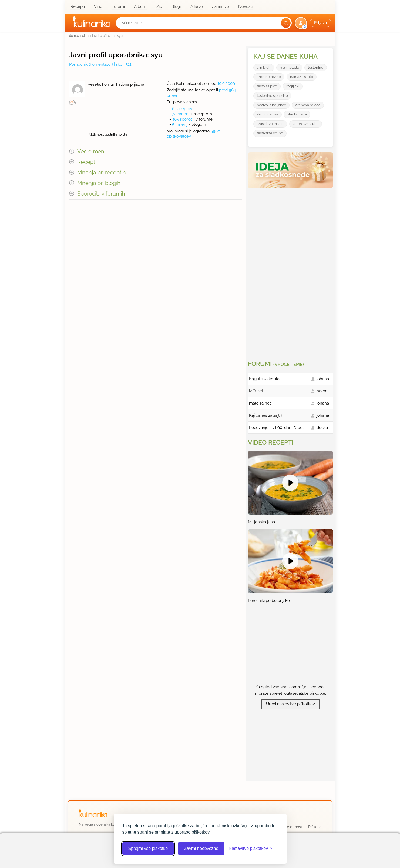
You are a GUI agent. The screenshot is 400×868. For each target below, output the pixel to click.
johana (323, 379)
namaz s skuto (302, 77)
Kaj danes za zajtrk (266, 415)
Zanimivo (221, 6)
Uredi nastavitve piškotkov (290, 704)
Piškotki (315, 827)
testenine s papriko (272, 96)
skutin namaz (268, 114)
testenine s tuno (270, 133)
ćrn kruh (264, 67)
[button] (314, 23)
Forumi (118, 6)
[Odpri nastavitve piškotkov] (250, 849)
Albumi (141, 6)
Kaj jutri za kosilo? (265, 379)
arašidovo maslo (270, 124)
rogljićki (293, 86)
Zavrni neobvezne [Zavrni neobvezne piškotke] (201, 848)
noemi (322, 391)
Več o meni (91, 152)
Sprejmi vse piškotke (148, 848)
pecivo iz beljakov (271, 105)
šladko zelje (297, 114)
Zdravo (196, 6)
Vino (98, 6)
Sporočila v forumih (101, 194)
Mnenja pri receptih (102, 173)
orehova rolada (308, 105)
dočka (322, 428)
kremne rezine (269, 77)
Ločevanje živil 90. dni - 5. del (276, 428)
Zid (159, 6)
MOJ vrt (256, 391)
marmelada (289, 67)
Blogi (176, 6)
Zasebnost (293, 827)
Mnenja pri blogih (99, 183)
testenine (316, 67)
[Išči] (286, 23)
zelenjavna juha (306, 124)
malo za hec (260, 403)
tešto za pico (267, 86)
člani (86, 36)
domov (74, 36)
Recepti (78, 6)
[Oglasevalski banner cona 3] (291, 272)
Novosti (245, 6)
